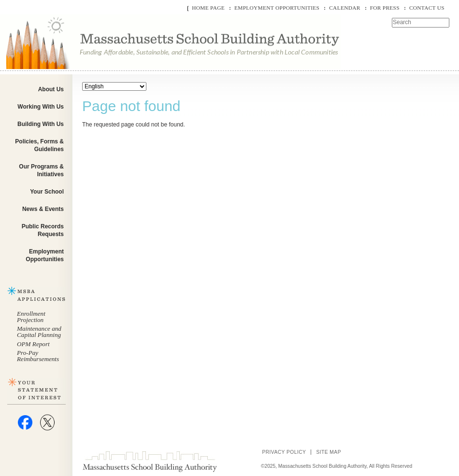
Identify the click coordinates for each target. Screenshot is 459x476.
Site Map (329, 452)
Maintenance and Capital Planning (39, 332)
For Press (385, 8)
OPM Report (33, 344)
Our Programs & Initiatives (41, 170)
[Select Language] (114, 86)
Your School (47, 192)
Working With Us (41, 107)
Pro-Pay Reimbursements (38, 356)
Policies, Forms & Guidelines (39, 145)
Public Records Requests (43, 230)
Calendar (344, 8)
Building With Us (41, 124)
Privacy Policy (284, 452)
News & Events (43, 209)
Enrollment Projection (31, 317)
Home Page (208, 8)
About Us (51, 89)
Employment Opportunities (277, 8)
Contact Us (427, 8)
